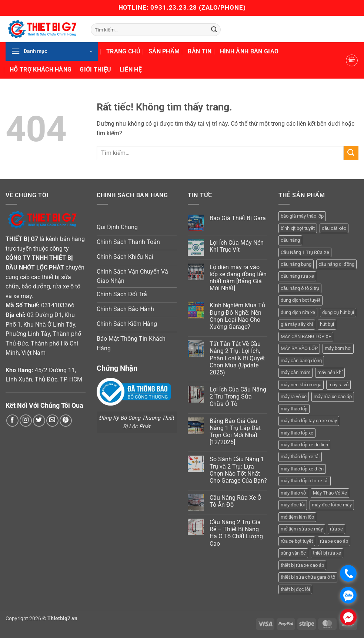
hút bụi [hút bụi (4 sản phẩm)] (327, 324)
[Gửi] (214, 30)
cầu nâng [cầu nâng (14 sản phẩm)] (290, 240)
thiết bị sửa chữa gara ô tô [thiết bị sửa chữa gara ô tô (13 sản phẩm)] (308, 577)
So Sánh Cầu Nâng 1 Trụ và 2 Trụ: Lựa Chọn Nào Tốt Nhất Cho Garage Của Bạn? (238, 470)
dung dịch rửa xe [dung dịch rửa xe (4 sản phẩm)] (298, 312)
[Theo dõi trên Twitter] (39, 421)
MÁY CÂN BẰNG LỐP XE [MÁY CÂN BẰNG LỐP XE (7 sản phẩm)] (306, 336)
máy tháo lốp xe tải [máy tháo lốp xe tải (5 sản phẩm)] (300, 457)
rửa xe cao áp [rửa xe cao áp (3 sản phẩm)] (334, 541)
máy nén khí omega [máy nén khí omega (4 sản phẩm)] (301, 385)
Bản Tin (200, 51)
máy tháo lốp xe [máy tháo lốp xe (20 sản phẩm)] (297, 433)
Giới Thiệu (95, 70)
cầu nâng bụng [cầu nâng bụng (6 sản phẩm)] (296, 264)
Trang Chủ (123, 51)
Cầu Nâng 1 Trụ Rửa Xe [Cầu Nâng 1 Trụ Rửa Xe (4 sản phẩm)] (305, 252)
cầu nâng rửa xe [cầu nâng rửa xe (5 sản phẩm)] (297, 276)
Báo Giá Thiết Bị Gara (238, 218)
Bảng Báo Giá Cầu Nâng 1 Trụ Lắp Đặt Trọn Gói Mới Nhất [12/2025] (235, 432)
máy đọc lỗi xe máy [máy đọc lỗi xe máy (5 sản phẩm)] (332, 505)
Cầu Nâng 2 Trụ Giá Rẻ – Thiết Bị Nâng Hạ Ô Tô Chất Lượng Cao (236, 533)
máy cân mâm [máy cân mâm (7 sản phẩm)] (295, 372)
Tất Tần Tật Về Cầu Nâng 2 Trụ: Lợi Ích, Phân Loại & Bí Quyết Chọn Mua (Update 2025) (237, 358)
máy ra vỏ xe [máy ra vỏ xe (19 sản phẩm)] (294, 396)
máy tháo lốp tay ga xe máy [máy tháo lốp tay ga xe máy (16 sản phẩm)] (309, 421)
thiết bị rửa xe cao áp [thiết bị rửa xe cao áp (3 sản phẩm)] (302, 565)
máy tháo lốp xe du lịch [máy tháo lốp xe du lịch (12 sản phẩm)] (304, 445)
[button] (52, 52)
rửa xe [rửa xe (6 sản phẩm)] (336, 529)
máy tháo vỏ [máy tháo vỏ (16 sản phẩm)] (293, 493)
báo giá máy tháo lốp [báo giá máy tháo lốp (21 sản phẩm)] (302, 216)
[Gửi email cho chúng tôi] (52, 421)
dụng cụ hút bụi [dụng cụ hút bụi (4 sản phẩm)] (338, 312)
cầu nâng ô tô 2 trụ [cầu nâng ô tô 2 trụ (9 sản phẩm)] (300, 288)
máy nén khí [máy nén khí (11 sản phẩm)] (330, 372)
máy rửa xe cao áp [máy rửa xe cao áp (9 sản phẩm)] (333, 396)
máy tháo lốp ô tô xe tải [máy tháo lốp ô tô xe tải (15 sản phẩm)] (305, 481)
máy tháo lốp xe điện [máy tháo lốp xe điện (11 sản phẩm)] (302, 469)
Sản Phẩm (164, 51)
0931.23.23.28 (175, 7)
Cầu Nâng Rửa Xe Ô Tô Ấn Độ (236, 501)
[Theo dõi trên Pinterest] (66, 421)
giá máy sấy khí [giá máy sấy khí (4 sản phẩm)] (297, 324)
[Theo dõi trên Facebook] (12, 421)
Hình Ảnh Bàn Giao (249, 51)
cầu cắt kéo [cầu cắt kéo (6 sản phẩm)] (334, 228)
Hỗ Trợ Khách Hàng (41, 70)
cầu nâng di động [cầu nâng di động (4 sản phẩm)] (336, 264)
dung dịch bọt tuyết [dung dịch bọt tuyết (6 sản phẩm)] (300, 300)
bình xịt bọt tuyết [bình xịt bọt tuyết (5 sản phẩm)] (298, 228)
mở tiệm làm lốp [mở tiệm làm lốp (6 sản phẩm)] (297, 517)
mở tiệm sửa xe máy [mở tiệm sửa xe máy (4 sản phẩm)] (302, 529)
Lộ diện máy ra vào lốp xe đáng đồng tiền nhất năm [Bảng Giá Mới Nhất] (238, 278)
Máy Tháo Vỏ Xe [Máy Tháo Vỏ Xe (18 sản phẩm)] (330, 493)
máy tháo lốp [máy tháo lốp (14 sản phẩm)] (294, 409)
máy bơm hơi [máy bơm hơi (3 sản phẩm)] (338, 348)
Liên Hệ (131, 70)
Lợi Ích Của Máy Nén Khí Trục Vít (237, 246)
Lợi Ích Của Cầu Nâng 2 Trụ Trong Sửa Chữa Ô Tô (238, 396)
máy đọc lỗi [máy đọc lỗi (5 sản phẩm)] (293, 505)
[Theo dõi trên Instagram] (26, 421)
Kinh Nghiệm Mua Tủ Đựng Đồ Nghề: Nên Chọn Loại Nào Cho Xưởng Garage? (237, 316)
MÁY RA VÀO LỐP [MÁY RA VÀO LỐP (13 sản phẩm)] (299, 348)
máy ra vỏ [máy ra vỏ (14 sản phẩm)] (338, 385)
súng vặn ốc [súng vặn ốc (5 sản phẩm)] (293, 553)
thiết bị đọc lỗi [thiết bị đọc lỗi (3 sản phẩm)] (295, 589)
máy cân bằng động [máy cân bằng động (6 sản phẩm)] (301, 361)
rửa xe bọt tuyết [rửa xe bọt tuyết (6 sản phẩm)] (297, 541)
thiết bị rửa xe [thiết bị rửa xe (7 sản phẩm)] (327, 553)
